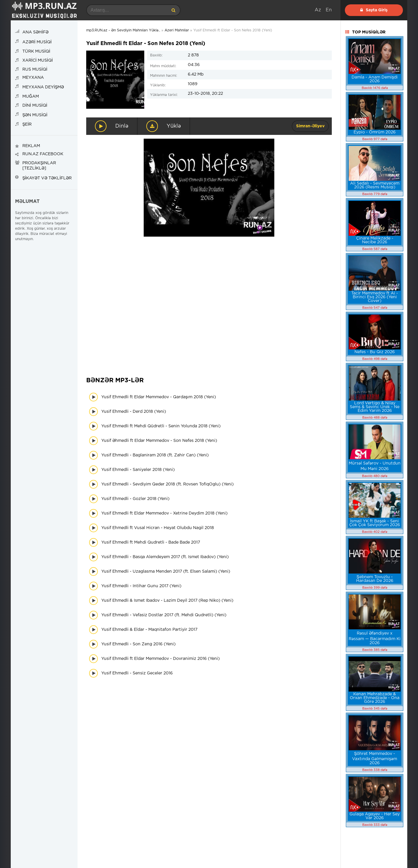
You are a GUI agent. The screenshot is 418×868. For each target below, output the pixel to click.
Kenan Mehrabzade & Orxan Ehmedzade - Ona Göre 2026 (375, 698)
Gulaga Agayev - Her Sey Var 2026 (375, 816)
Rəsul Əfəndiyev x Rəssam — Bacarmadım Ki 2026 (375, 638)
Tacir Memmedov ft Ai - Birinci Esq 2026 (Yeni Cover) (375, 297)
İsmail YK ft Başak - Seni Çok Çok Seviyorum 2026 (375, 523)
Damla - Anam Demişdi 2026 (375, 79)
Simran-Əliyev (310, 126)
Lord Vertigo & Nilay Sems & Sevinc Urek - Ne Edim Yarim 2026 (375, 407)
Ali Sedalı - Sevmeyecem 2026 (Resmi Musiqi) (375, 185)
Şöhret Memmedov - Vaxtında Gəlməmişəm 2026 (375, 758)
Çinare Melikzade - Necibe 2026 (375, 240)
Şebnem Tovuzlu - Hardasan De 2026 (375, 579)
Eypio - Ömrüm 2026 (375, 132)
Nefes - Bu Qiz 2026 (375, 352)
